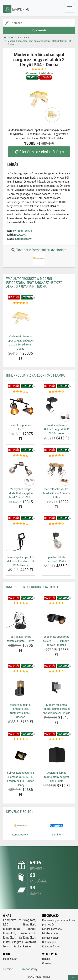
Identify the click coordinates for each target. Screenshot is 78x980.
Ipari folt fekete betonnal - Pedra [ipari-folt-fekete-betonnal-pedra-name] (56, 559)
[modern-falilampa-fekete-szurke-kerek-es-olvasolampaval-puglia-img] (57, 688)
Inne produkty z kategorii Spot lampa (35, 375)
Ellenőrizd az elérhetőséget (39, 152)
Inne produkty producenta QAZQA (32, 587)
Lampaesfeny (23, 239)
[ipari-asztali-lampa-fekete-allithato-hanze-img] (21, 620)
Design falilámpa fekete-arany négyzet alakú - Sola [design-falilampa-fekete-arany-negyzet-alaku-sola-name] (56, 777)
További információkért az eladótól (39, 256)
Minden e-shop (50, 938)
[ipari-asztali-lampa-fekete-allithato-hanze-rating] (21, 603)
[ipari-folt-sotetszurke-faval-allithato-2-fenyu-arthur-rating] (57, 456)
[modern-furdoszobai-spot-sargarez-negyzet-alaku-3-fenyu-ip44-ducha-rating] (21, 303)
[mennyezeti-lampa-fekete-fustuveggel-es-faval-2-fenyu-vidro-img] (21, 472)
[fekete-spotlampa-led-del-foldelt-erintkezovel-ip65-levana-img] (21, 540)
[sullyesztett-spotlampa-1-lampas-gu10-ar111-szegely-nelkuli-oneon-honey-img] (21, 756)
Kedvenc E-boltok (20, 812)
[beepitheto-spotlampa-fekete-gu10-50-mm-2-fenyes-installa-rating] (57, 603)
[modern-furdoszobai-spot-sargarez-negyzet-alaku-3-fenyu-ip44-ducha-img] (21, 319)
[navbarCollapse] (69, 8)
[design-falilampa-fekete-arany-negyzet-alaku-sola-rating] (57, 739)
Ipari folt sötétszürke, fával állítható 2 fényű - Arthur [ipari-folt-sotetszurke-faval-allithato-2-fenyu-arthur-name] (56, 493)
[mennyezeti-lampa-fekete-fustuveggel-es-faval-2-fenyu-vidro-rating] (21, 456)
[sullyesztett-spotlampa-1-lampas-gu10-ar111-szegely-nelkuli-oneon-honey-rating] (21, 739)
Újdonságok (49, 942)
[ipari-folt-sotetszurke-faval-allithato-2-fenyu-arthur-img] (57, 472)
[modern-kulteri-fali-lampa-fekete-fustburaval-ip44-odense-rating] (21, 672)
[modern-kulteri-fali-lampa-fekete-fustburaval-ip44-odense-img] (21, 688)
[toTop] (73, 978)
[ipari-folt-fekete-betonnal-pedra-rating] (57, 524)
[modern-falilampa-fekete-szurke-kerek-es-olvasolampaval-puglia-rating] (57, 672)
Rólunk (46, 959)
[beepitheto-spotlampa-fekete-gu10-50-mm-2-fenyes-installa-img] (57, 620)
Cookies (47, 963)
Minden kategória (52, 929)
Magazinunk (10, 959)
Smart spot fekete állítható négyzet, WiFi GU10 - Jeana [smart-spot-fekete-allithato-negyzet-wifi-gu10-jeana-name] (56, 429)
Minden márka (50, 933)
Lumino (8, 969)
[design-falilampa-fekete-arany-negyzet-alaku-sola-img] (57, 756)
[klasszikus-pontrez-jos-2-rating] (21, 392)
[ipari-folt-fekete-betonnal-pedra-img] (57, 540)
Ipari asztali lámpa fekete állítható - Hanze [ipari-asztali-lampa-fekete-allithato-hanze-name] (20, 639)
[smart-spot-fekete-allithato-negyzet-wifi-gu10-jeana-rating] (57, 392)
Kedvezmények (51, 947)
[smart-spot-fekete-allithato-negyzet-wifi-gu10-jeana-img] (57, 408)
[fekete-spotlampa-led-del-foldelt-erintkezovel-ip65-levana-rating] (21, 524)
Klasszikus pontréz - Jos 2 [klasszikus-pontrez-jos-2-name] (21, 427)
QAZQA (21, 235)
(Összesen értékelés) (39, 73)
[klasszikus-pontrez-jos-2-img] (21, 408)
